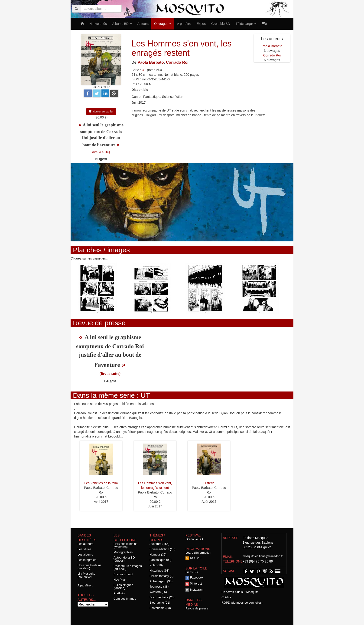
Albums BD (122, 24)
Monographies (123, 552)
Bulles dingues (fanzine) (123, 586)
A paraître (184, 24)
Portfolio (119, 593)
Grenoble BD (221, 24)
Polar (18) (156, 565)
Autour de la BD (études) (124, 559)
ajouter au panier (101, 112)
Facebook (194, 577)
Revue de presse (197, 608)
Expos (201, 24)
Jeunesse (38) (159, 587)
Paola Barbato (151, 62)
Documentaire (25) (162, 597)
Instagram (194, 590)
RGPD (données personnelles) (242, 603)
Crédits (226, 597)
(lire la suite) (101, 152)
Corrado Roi (177, 62)
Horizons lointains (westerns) (125, 545)
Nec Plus (120, 580)
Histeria (209, 483)
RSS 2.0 (193, 558)
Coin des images (125, 599)
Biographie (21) (160, 603)
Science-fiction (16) (162, 549)
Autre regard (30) (161, 581)
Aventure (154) (159, 544)
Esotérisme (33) (160, 608)
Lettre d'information (198, 553)
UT (144, 70)
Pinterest (194, 584)
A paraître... (85, 585)
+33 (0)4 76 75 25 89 (258, 561)
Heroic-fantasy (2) (161, 576)
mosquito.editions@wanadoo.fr (263, 556)
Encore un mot (123, 574)
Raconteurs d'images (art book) (128, 567)
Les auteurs (85, 544)
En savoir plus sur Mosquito (240, 592)
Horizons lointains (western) (89, 567)
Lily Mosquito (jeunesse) (86, 575)
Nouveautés (98, 24)
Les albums (85, 554)
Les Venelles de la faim (101, 483)
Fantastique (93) (161, 560)
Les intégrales (87, 560)
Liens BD (192, 572)
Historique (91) (159, 571)
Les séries (84, 549)
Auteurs (143, 24)
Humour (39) (158, 554)
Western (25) (158, 592)
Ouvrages (163, 24)
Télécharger (246, 24)
